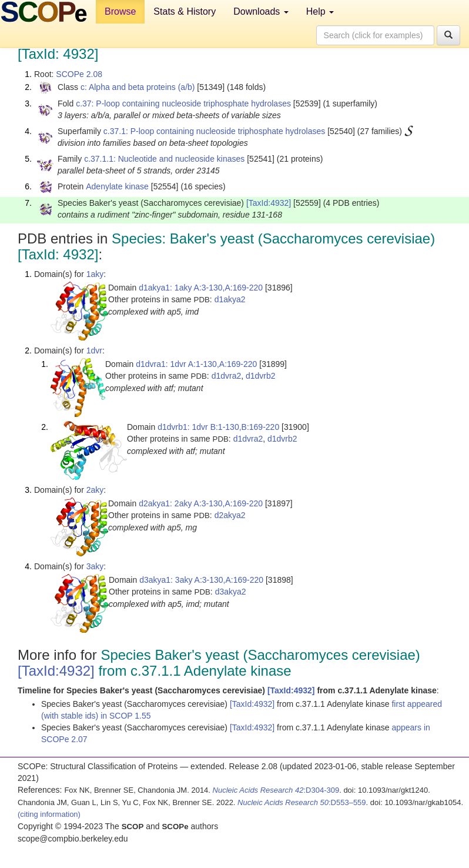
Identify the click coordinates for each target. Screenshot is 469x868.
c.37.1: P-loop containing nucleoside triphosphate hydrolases (214, 131)
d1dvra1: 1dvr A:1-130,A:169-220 (196, 364)
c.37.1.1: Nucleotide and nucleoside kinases (164, 159)
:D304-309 (276, 790)
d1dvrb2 (261, 376)
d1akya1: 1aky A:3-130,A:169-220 (201, 288)
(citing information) (49, 814)
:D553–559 (302, 802)
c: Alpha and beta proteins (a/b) (138, 87)
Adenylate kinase (117, 186)
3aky (95, 566)
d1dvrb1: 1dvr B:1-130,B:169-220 (218, 427)
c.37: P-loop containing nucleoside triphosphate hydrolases (183, 104)
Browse (120, 11)
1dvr (94, 350)
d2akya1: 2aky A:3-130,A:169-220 (201, 503)
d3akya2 (231, 592)
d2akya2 (230, 515)
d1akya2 (230, 299)
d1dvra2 (227, 376)
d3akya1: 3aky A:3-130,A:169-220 (201, 580)
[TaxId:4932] (269, 203)
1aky (95, 274)
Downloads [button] (261, 11)
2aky (95, 490)
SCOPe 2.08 (79, 74)
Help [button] (320, 11)
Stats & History (185, 11)
